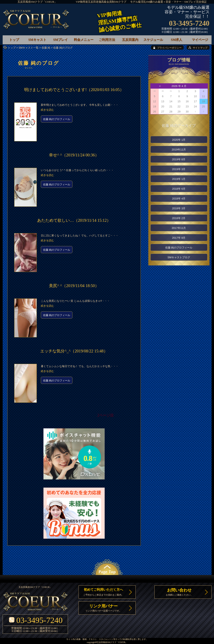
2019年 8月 (179, 159)
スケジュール (153, 40)
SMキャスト (37, 40)
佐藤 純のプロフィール (57, 119)
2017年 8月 (179, 238)
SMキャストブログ (179, 257)
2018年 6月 (179, 189)
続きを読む (47, 110)
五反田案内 (130, 40)
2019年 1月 (179, 179)
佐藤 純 (46, 48)
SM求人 (176, 40)
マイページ (200, 40)
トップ (12, 48)
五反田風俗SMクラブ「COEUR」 (37, 2)
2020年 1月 (179, 140)
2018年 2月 (179, 218)
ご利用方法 (107, 40)
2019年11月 (179, 150)
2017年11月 (179, 228)
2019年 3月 (179, 169)
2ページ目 (106, 415)
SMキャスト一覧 (29, 48)
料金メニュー (84, 40)
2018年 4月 (179, 199)
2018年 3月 (179, 208)
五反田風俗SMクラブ (107, 642)
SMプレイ (60, 40)
